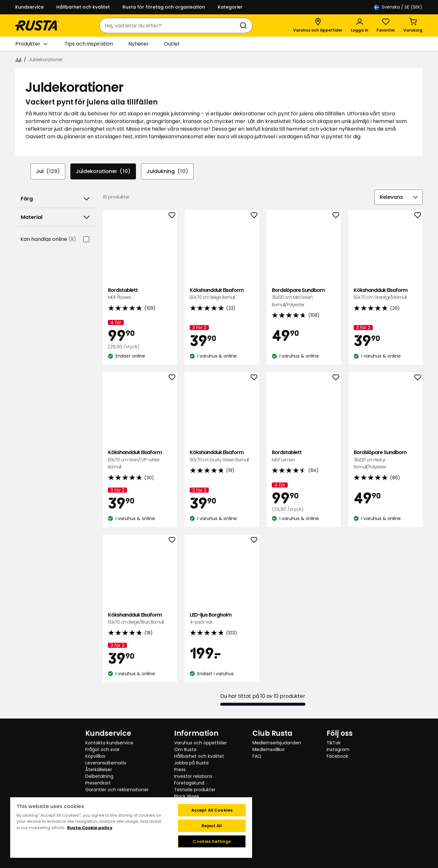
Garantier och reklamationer (117, 790)
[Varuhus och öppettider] (318, 25)
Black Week (187, 796)
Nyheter (138, 44)
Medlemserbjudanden (277, 743)
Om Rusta (185, 749)
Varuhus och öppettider (201, 743)
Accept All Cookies (212, 810)
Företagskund (189, 783)
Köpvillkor (95, 756)
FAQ (257, 756)
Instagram (338, 749)
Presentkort (98, 783)
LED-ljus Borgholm (222, 619)
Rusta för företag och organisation (164, 7)
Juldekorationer (103, 171)
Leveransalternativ (106, 763)
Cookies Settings (212, 841)
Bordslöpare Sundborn (304, 297)
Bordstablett (140, 294)
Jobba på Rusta (191, 763)
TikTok (334, 743)
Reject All (212, 826)
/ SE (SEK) (398, 7)
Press (180, 770)
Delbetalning (99, 776)
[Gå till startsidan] (37, 25)
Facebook (337, 756)
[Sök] (244, 25)
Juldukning (167, 171)
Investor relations (193, 776)
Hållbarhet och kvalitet (83, 7)
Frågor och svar (102, 749)
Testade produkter (195, 790)
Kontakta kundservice (109, 743)
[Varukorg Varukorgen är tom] (413, 25)
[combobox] (170, 25)
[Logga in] (360, 25)
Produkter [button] (31, 44)
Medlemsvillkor (269, 749)
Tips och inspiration (89, 44)
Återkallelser (99, 770)
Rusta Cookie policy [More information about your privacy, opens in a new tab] (90, 828)
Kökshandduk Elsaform (222, 294)
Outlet (172, 44)
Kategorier (230, 7)
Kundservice (29, 7)
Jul (18, 60)
